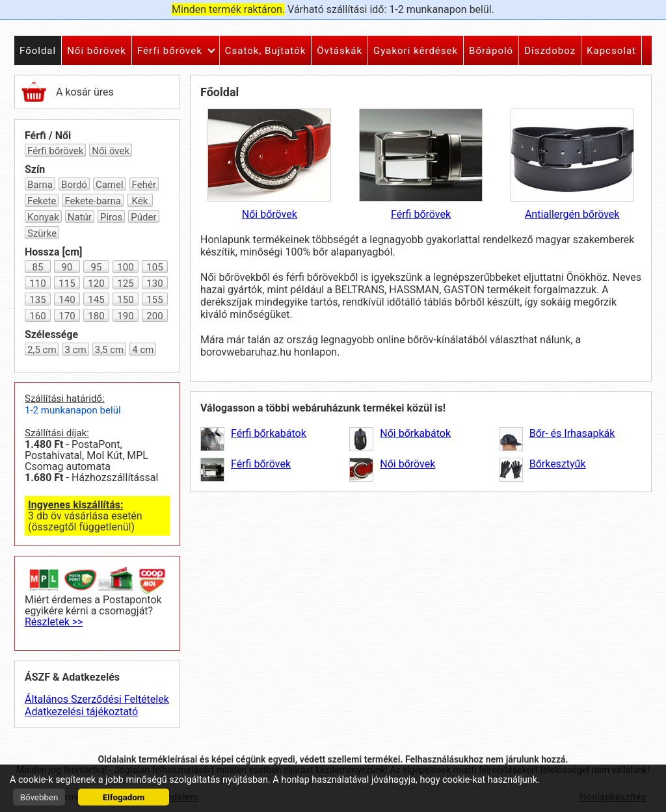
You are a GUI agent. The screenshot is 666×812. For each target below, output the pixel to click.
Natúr (80, 217)
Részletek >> (54, 622)
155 (154, 300)
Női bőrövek (269, 164)
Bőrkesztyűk (558, 464)
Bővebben (39, 797)
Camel (110, 185)
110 (37, 283)
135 (37, 300)
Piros (111, 217)
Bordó (74, 185)
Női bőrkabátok (415, 433)
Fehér (144, 185)
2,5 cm (42, 350)
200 (154, 316)
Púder (143, 217)
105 (154, 267)
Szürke (42, 233)
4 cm (143, 350)
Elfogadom (124, 797)
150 (125, 300)
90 (67, 267)
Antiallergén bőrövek (572, 164)
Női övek (111, 151)
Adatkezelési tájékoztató (81, 712)
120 (96, 283)
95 (97, 267)
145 (96, 300)
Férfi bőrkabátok (269, 433)
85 (38, 267)
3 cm (76, 350)
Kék (140, 201)
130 (154, 283)
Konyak (43, 217)
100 (125, 267)
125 (125, 283)
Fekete (42, 201)
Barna (40, 185)
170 (67, 316)
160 (37, 316)
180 (96, 316)
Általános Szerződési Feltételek (97, 699)
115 (67, 283)
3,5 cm (110, 350)
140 (67, 300)
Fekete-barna (93, 201)
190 (125, 316)
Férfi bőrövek (55, 151)
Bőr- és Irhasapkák (572, 433)
